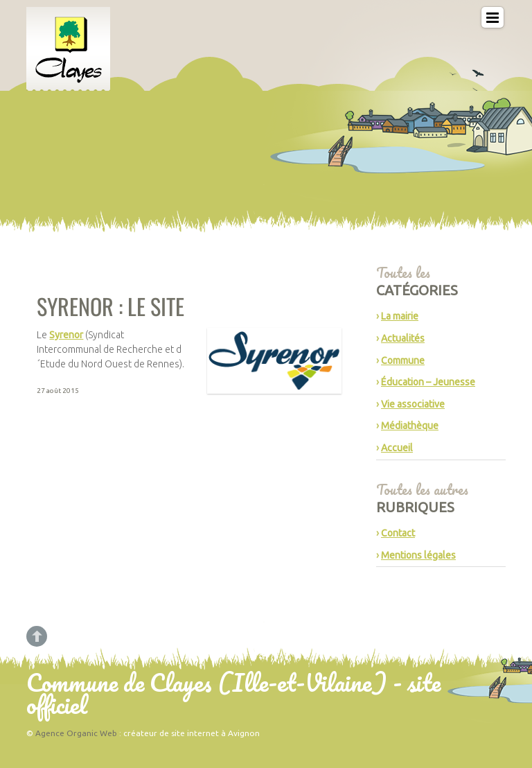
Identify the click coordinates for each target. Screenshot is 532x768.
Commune (403, 360)
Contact (398, 533)
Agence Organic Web (76, 733)
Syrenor (66, 335)
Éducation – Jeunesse (428, 382)
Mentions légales (418, 555)
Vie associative (413, 404)
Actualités (403, 338)
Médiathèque (410, 426)
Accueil (397, 448)
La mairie (400, 316)
